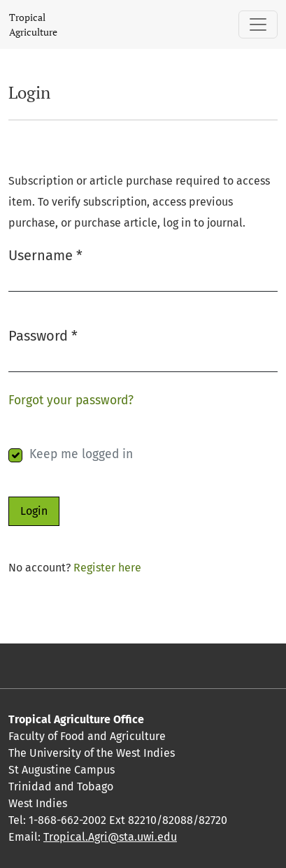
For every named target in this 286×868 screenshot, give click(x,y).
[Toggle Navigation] (258, 24)
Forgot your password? (71, 400)
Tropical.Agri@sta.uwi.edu (110, 837)
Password (43, 335)
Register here (107, 568)
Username (45, 254)
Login (34, 511)
